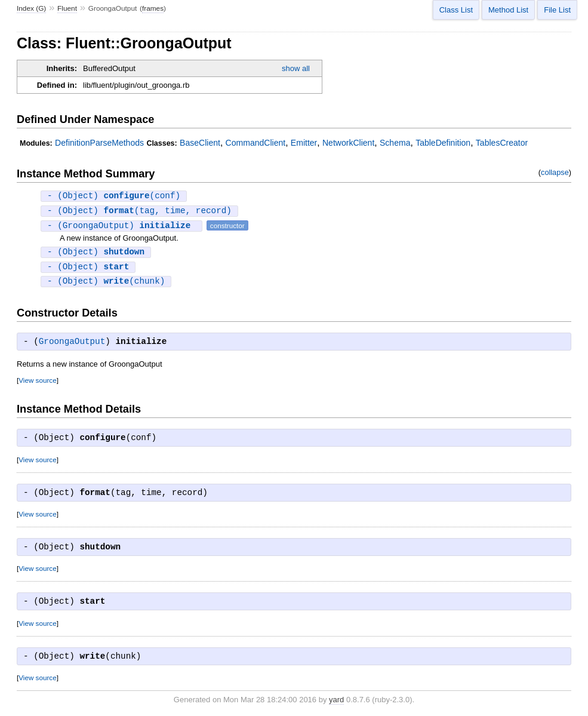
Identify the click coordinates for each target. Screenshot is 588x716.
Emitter (304, 143)
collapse (555, 172)
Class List (456, 10)
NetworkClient (348, 143)
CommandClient (256, 143)
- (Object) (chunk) (106, 284)
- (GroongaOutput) (121, 227)
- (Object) (96, 253)
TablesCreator (502, 143)
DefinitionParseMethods (99, 143)
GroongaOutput (72, 345)
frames (153, 8)
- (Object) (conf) (114, 196)
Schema (395, 143)
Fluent (67, 8)
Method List (508, 10)
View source (37, 383)
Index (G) (31, 8)
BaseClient (200, 143)
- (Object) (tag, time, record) (139, 212)
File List (557, 10)
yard (336, 703)
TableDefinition (443, 143)
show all (296, 68)
